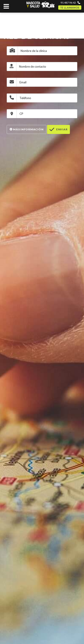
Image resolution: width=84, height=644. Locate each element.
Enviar (58, 129)
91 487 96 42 (68, 3)
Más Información (27, 129)
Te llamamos (70, 8)
